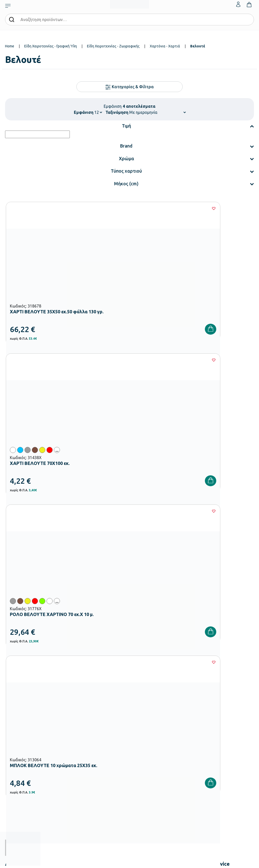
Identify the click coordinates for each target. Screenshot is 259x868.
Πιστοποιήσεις (143, 717)
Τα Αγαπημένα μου (230, 717)
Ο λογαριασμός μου (231, 709)
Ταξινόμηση (117, 112)
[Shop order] (157, 112)
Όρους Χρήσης (220, 626)
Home (10, 46)
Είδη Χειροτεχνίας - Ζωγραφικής (113, 46)
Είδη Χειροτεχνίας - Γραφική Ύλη (51, 46)
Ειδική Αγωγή (100, 804)
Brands (137, 733)
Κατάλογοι (140, 725)
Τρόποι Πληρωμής (188, 717)
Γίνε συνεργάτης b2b (147, 750)
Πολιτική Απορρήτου (192, 632)
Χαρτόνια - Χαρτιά (165, 46)
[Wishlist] (78, 208)
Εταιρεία (138, 709)
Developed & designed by (130, 862)
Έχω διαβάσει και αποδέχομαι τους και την (192, 629)
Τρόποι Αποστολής (188, 725)
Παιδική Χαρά (100, 788)
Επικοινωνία (225, 725)
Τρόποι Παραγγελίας (190, 709)
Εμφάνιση (84, 112)
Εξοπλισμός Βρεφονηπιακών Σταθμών (102, 723)
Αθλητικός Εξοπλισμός (107, 796)
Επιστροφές (183, 733)
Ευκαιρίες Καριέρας (146, 742)
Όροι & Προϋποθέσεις (190, 742)
